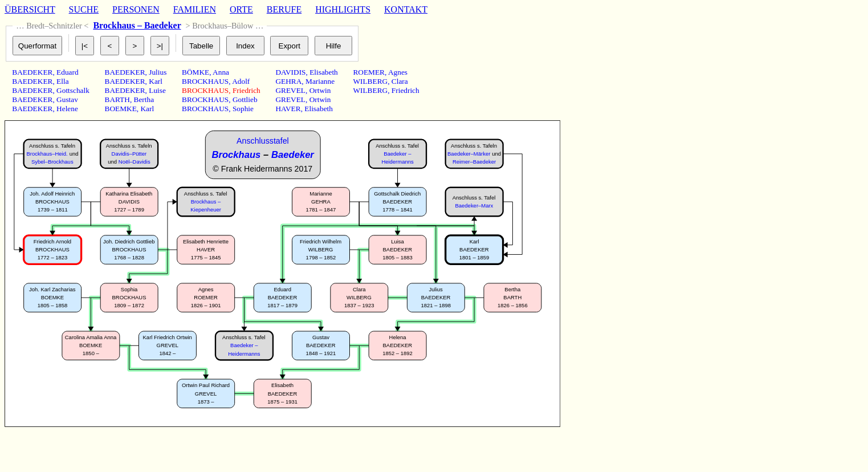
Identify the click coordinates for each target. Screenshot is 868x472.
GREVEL (290, 90)
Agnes (398, 72)
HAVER (288, 109)
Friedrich (246, 90)
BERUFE (284, 9)
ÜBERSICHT (30, 9)
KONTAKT (406, 9)
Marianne (320, 81)
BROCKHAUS (205, 81)
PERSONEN (136, 9)
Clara (400, 81)
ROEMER (369, 72)
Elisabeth (324, 72)
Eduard (68, 72)
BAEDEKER (32, 72)
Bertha (144, 99)
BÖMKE (195, 72)
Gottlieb (245, 99)
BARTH (117, 99)
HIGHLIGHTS (343, 9)
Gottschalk (73, 90)
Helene (67, 109)
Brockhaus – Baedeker (137, 25)
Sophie (243, 109)
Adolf (241, 81)
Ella (62, 81)
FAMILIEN (195, 9)
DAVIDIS (290, 72)
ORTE (241, 9)
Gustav (67, 99)
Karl (156, 81)
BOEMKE (121, 109)
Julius (158, 72)
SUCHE (84, 9)
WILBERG (370, 81)
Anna (221, 72)
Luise (157, 90)
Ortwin (320, 90)
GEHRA (288, 81)
